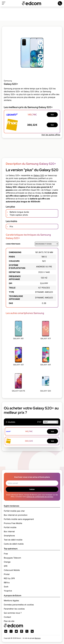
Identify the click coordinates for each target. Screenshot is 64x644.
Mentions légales (11, 601)
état (39, 422)
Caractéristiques (13, 244)
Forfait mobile (10, 527)
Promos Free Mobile (13, 523)
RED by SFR (9, 578)
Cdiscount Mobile (12, 570)
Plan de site (9, 621)
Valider (32, 489)
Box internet (9, 531)
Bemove (38, 638)
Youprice (8, 591)
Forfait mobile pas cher (14, 511)
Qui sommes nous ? (13, 613)
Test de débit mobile (13, 540)
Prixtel (7, 574)
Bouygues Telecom (12, 558)
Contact (7, 617)
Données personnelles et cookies (19, 605)
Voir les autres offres (51, 135)
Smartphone (9, 536)
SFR (6, 566)
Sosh (6, 587)
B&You (7, 582)
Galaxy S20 (39, 175)
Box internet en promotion (16, 515)
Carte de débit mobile (14, 544)
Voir (52, 115)
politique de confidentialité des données (40, 497)
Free (6, 554)
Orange (7, 562)
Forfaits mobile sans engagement (19, 519)
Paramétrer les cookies (14, 609)
